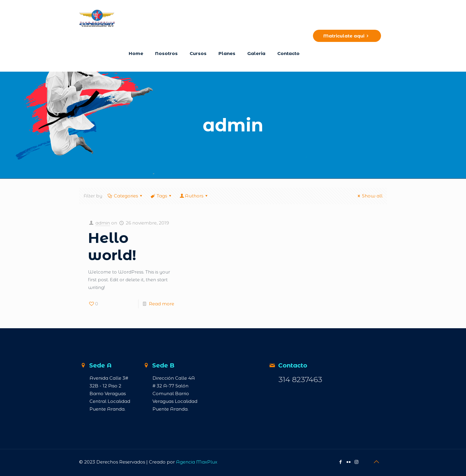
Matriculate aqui (347, 36)
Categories (125, 196)
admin (103, 223)
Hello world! (112, 246)
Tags (161, 196)
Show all (369, 196)
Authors (194, 196)
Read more (162, 304)
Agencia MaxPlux (197, 462)
